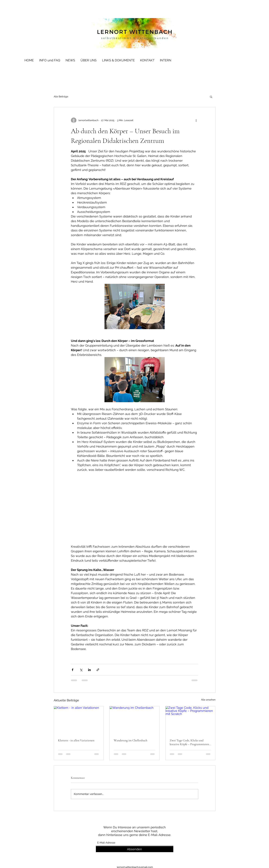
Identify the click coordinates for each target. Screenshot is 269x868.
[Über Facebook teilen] (73, 670)
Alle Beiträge (61, 97)
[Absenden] (135, 849)
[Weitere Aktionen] (196, 120)
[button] (211, 97)
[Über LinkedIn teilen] (89, 670)
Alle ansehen (208, 700)
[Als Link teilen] (98, 670)
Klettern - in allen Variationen (76, 740)
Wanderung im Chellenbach (131, 740)
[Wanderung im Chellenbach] (134, 720)
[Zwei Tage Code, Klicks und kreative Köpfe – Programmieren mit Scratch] (190, 720)
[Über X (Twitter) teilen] (81, 670)
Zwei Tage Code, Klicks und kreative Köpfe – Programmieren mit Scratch (189, 742)
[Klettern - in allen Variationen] (79, 720)
